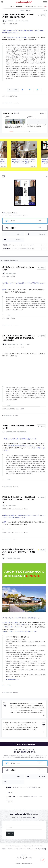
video (28, 344)
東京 (8, 276)
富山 (13, 509)
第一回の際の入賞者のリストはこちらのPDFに (21, 446)
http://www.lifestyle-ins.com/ (12, 679)
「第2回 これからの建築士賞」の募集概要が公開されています (19, 439)
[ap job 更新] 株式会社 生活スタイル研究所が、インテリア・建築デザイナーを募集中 (19, 552)
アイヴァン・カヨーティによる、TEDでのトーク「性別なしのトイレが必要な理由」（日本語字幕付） (19, 338)
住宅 (4, 276)
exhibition (25, 21)
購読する (10, 834)
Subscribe (19, 240)
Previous (42, 169)
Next (45, 169)
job (19, 558)
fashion (17, 21)
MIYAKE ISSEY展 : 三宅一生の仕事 (17, 37)
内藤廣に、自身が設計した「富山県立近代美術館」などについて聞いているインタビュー (19, 499)
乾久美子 (13, 276)
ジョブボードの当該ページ (22, 625)
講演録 (22, 347)
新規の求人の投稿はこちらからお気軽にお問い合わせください (20, 631)
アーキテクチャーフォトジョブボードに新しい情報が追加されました (21, 618)
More (44, 245)
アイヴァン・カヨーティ (9, 347)
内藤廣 (26, 509)
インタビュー (19, 509)
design (11, 21)
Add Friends (42, 234)
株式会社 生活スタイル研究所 (10, 623)
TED (18, 347)
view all (42, 113)
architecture (11, 273)
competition (22, 432)
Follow (40, 221)
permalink (17, 103)
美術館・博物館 (7, 509)
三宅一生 (5, 24)
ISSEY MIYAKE (13, 24)
